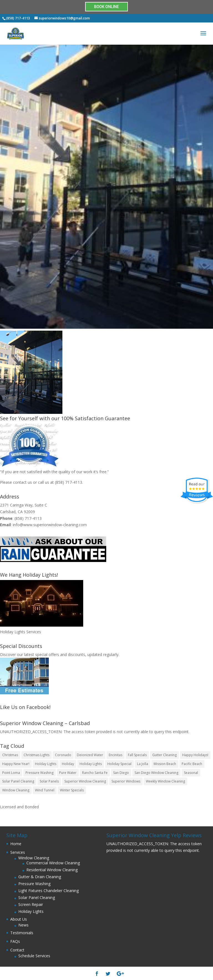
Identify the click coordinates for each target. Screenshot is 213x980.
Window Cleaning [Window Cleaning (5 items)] (16, 790)
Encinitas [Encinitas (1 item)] (116, 755)
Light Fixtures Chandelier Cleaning (49, 891)
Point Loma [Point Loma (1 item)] (11, 773)
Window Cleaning (34, 858)
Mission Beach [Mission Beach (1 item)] (165, 764)
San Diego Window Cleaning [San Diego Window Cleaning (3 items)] (156, 773)
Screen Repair (31, 904)
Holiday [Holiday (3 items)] (68, 764)
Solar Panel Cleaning (37, 897)
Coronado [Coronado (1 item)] (63, 755)
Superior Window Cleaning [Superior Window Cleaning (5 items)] (85, 781)
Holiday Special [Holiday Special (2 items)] (119, 764)
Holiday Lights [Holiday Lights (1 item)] (91, 764)
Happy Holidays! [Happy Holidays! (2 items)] (195, 755)
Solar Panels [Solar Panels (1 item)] (49, 781)
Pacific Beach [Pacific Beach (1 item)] (192, 764)
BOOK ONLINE (106, 7)
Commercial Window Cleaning (53, 863)
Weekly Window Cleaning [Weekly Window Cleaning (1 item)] (165, 781)
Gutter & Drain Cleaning (40, 877)
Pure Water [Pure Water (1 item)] (68, 773)
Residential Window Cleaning (52, 870)
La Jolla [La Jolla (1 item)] (143, 764)
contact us (22, 482)
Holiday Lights (31, 911)
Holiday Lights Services (21, 632)
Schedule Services (34, 956)
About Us (19, 919)
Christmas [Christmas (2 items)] (10, 755)
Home (16, 844)
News (23, 925)
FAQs (15, 941)
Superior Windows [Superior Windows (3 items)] (126, 781)
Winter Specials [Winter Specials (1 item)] (72, 790)
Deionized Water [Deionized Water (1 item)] (90, 755)
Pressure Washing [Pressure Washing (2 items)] (40, 773)
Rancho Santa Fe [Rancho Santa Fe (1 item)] (95, 773)
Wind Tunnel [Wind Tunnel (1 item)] (45, 790)
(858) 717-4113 (69, 482)
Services (18, 852)
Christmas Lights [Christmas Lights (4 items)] (36, 755)
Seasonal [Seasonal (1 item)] (191, 773)
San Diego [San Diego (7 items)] (121, 773)
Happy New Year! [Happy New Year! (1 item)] (16, 764)
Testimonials (22, 933)
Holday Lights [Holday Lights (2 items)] (46, 764)
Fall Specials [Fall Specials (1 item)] (137, 755)
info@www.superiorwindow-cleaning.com (50, 525)
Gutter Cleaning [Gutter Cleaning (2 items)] (164, 755)
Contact (17, 950)
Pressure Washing (34, 884)
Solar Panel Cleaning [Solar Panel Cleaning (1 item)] (18, 781)
